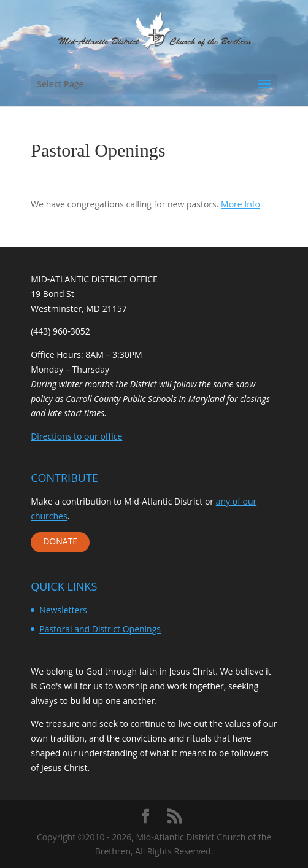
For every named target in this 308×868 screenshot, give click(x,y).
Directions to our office (76, 436)
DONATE (60, 541)
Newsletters (63, 610)
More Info (241, 204)
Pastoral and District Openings (100, 629)
